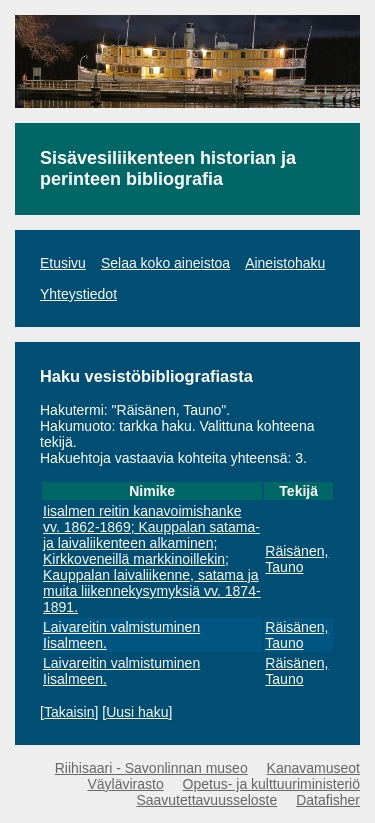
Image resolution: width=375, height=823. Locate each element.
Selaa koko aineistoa (165, 263)
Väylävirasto (125, 784)
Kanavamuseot (313, 768)
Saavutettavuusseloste (206, 800)
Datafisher (328, 800)
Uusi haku (137, 712)
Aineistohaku (285, 263)
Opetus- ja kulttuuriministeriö (271, 784)
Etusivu (63, 263)
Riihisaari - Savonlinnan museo (151, 768)
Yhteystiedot (78, 294)
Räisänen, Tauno (296, 559)
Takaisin (69, 712)
